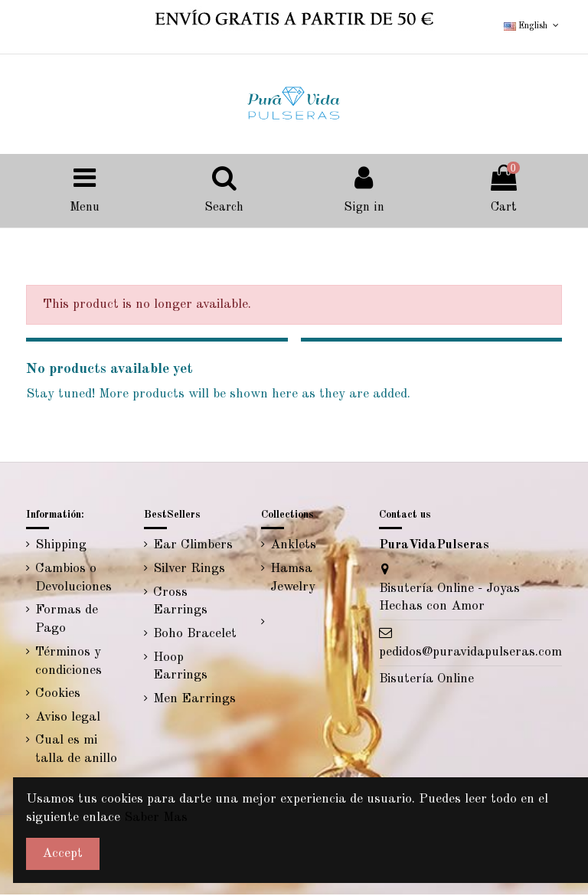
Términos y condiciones (69, 663)
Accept (62, 853)
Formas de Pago (67, 621)
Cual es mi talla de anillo (76, 752)
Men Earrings (194, 701)
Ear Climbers (193, 547)
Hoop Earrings (180, 668)
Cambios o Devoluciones (73, 580)
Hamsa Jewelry (293, 580)
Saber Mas (156, 818)
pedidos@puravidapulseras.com (470, 654)
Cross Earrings (180, 603)
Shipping (61, 547)
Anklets (293, 547)
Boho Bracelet (195, 636)
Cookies (58, 696)
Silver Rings (189, 571)
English (532, 26)
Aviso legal (68, 719)
